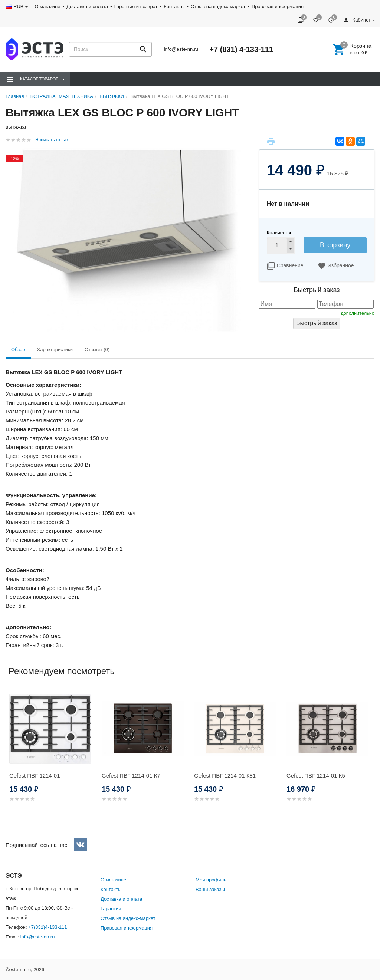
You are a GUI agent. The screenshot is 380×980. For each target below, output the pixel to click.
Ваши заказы (210, 889)
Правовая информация (278, 6)
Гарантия (111, 909)
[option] (52, 754)
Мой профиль (211, 880)
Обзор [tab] (18, 349)
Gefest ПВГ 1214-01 (35, 776)
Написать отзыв (52, 140)
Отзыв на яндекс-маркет (218, 6)
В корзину (335, 245)
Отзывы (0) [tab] (97, 349)
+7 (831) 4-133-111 (241, 49)
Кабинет (357, 20)
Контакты (174, 6)
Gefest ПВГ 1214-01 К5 (316, 776)
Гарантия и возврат (136, 6)
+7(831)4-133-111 (47, 927)
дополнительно (358, 313)
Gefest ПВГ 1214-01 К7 (131, 776)
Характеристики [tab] (55, 349)
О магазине (47, 6)
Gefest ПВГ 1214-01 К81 (225, 776)
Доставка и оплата (87, 6)
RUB (18, 6)
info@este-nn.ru (181, 49)
